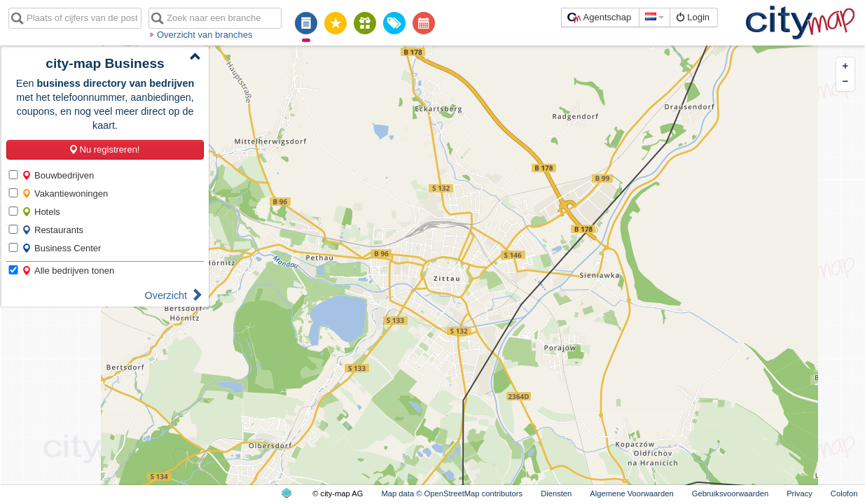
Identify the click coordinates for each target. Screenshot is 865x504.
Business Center (61, 248)
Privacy (800, 493)
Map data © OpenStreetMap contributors (452, 493)
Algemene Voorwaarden (631, 493)
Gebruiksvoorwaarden (730, 493)
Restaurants (53, 230)
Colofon (844, 493)
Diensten (556, 493)
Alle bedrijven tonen (68, 271)
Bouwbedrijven (58, 175)
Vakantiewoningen (65, 194)
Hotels (41, 212)
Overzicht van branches (205, 35)
